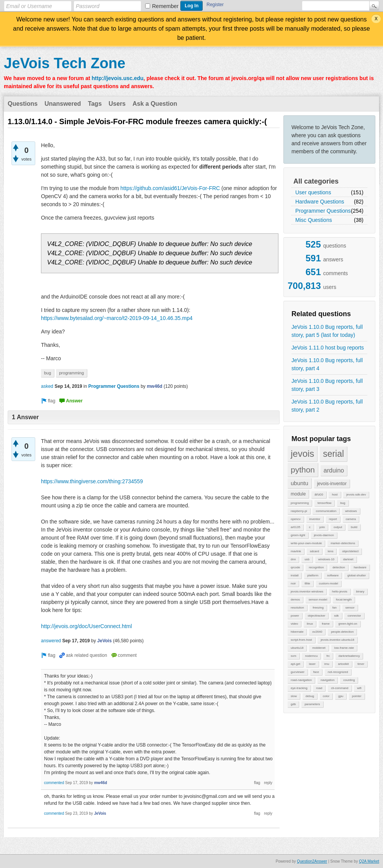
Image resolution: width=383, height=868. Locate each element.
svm (294, 656)
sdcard (314, 551)
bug (343, 503)
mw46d (155, 386)
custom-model (329, 583)
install (295, 575)
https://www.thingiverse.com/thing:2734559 (92, 481)
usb (307, 559)
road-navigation (301, 680)
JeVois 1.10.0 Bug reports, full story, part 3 (327, 385)
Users (117, 104)
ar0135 (295, 527)
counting (349, 680)
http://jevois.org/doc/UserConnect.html (86, 626)
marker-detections (343, 543)
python (303, 470)
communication (326, 511)
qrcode (295, 567)
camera (351, 519)
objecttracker (317, 616)
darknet (348, 559)
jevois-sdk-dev (356, 495)
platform (313, 575)
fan (335, 608)
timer (361, 664)
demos (295, 600)
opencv (296, 519)
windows (351, 511)
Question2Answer (312, 861)
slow (294, 696)
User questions (313, 192)
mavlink (296, 551)
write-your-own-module (306, 543)
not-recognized (338, 672)
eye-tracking (299, 688)
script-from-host (301, 640)
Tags (95, 104)
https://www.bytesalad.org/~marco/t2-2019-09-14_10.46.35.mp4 (117, 318)
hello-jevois (340, 592)
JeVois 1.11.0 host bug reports (328, 348)
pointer (357, 696)
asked (47, 386)
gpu (341, 696)
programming (300, 503)
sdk (336, 616)
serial (333, 454)
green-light (298, 535)
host (335, 495)
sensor (350, 608)
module (298, 494)
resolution (297, 608)
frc (328, 656)
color (326, 696)
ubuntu (300, 483)
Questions (23, 104)
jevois (302, 454)
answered (51, 641)
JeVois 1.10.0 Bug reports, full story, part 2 (327, 406)
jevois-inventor (332, 484)
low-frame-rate (344, 648)
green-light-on (348, 624)
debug (310, 696)
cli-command (340, 688)
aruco (319, 494)
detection (339, 567)
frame (326, 624)
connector (354, 616)
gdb (293, 704)
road (319, 688)
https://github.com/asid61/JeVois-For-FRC (170, 188)
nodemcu (311, 656)
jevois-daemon (324, 535)
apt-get (295, 664)
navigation (327, 680)
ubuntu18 (297, 648)
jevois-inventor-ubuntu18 (337, 640)
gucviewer (298, 672)
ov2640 (317, 632)
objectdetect (350, 551)
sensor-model (318, 600)
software (333, 575)
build (354, 527)
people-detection (342, 632)
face (316, 672)
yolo (322, 527)
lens (331, 551)
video (294, 624)
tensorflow (324, 503)
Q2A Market (369, 861)
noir (293, 583)
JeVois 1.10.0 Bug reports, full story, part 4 (327, 364)
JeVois (105, 641)
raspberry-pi (299, 511)
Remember (165, 6)
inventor (315, 519)
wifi (359, 688)
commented (54, 783)
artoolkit (343, 664)
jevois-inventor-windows (307, 592)
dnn (293, 559)
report (333, 519)
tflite (307, 583)
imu (327, 664)
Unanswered (63, 104)
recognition (316, 567)
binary (360, 592)
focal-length (344, 600)
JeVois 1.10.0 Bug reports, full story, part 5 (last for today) (327, 331)
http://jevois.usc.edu (117, 78)
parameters (312, 704)
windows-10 (326, 559)
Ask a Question (155, 104)
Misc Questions (314, 220)
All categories (316, 181)
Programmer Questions (323, 211)
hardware (360, 567)
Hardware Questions (320, 202)
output (338, 527)
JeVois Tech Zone (65, 63)
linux (310, 624)
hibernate (297, 632)
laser (312, 664)
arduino (334, 470)
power (295, 616)
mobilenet (319, 648)
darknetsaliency (349, 656)
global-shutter (357, 575)
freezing (318, 608)
